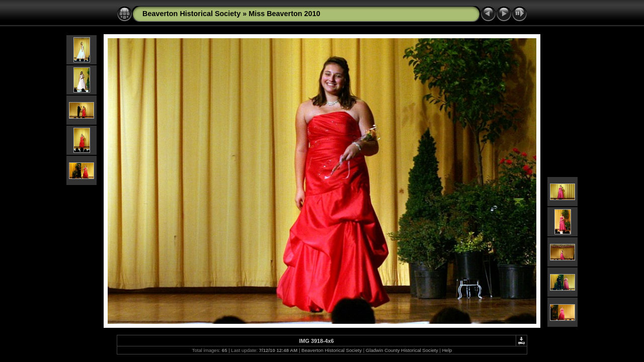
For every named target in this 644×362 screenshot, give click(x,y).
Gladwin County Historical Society (402, 350)
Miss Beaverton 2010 (284, 14)
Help (447, 350)
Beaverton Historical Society (191, 14)
